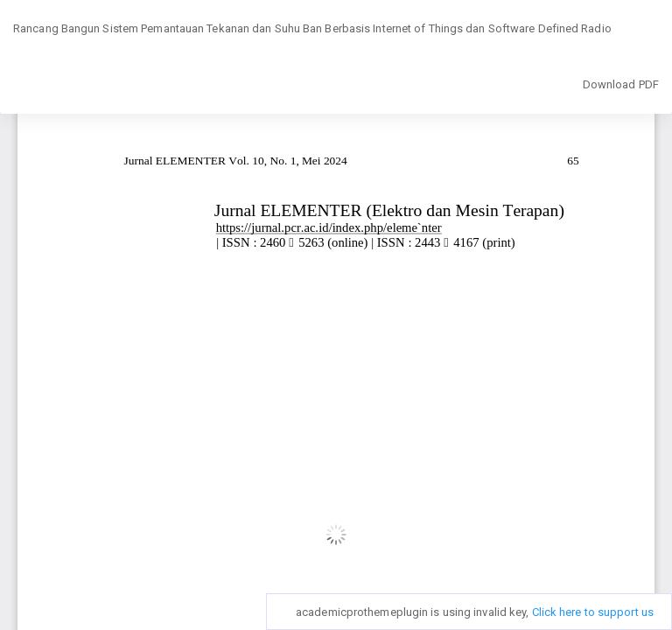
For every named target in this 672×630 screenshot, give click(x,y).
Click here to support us (593, 612)
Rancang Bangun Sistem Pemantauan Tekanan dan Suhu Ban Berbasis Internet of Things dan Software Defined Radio (312, 28)
